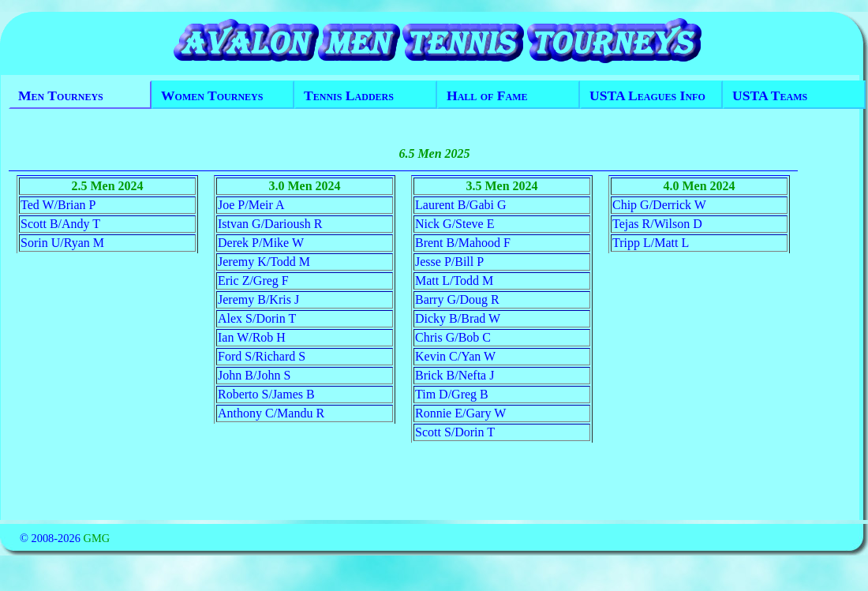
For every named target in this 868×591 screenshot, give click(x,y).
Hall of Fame (487, 95)
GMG (96, 538)
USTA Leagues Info (647, 95)
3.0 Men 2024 (304, 186)
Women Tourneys (212, 95)
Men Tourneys (61, 95)
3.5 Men (487, 186)
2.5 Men (94, 186)
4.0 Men (685, 186)
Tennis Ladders (349, 95)
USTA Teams (770, 95)
